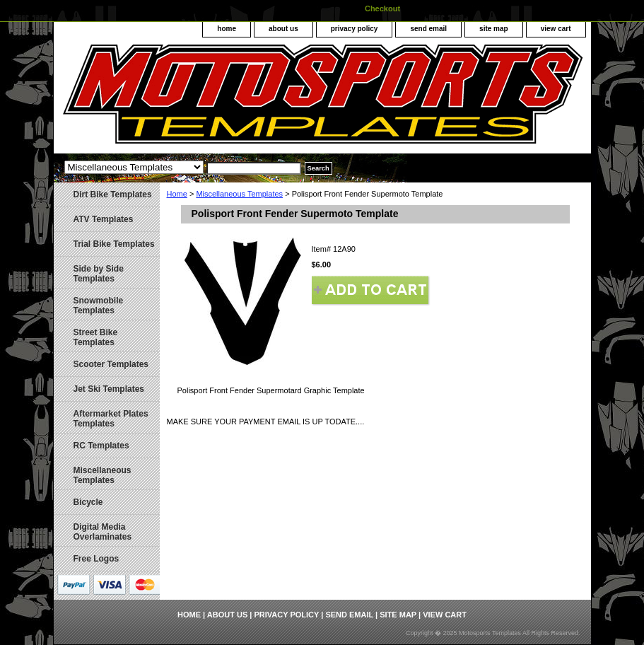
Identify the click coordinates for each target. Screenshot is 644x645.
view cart (556, 29)
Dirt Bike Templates (113, 194)
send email (428, 29)
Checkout (382, 8)
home (227, 29)
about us (283, 29)
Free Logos (96, 559)
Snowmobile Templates (99, 306)
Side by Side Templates (99, 274)
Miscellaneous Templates (239, 194)
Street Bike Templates (96, 337)
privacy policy (355, 29)
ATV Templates (104, 219)
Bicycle (88, 502)
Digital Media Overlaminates (103, 532)
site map (494, 29)
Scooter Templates (111, 364)
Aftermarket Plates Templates (111, 419)
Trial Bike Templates (114, 244)
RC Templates (101, 446)
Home (177, 194)
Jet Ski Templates (109, 389)
